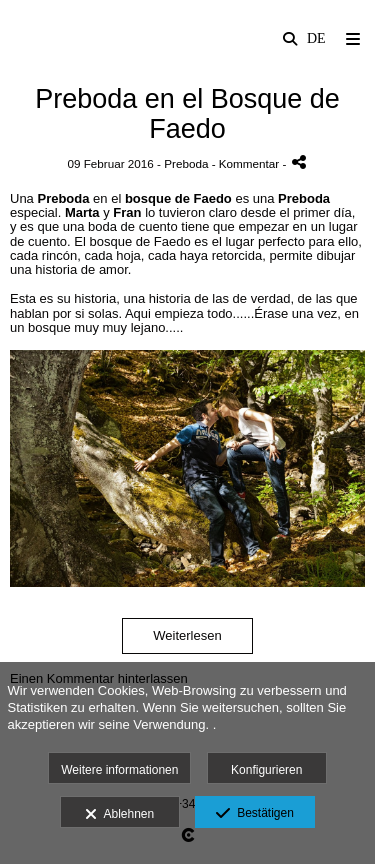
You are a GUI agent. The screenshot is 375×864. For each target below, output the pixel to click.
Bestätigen (254, 814)
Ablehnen (119, 815)
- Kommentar (247, 163)
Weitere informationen (119, 770)
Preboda (186, 163)
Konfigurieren (266, 770)
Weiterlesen (187, 635)
